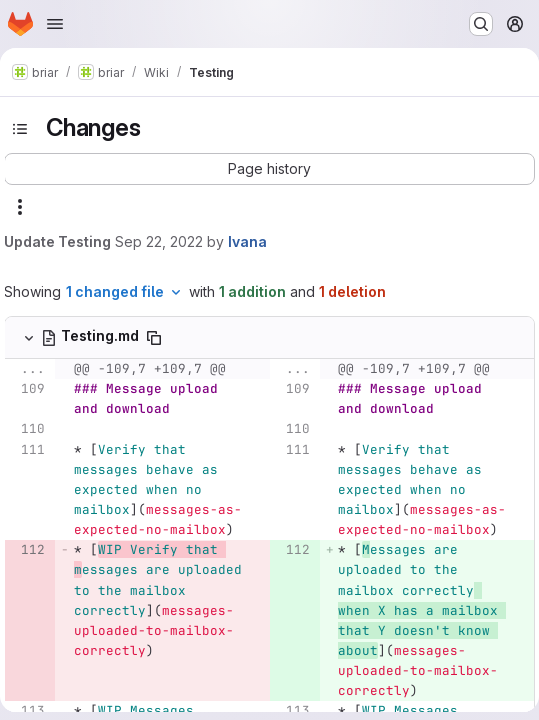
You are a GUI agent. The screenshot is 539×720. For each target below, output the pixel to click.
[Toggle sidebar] (20, 129)
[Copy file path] (154, 338)
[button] (269, 169)
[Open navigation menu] (55, 24)
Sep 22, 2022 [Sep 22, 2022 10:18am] (159, 241)
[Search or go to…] (481, 24)
